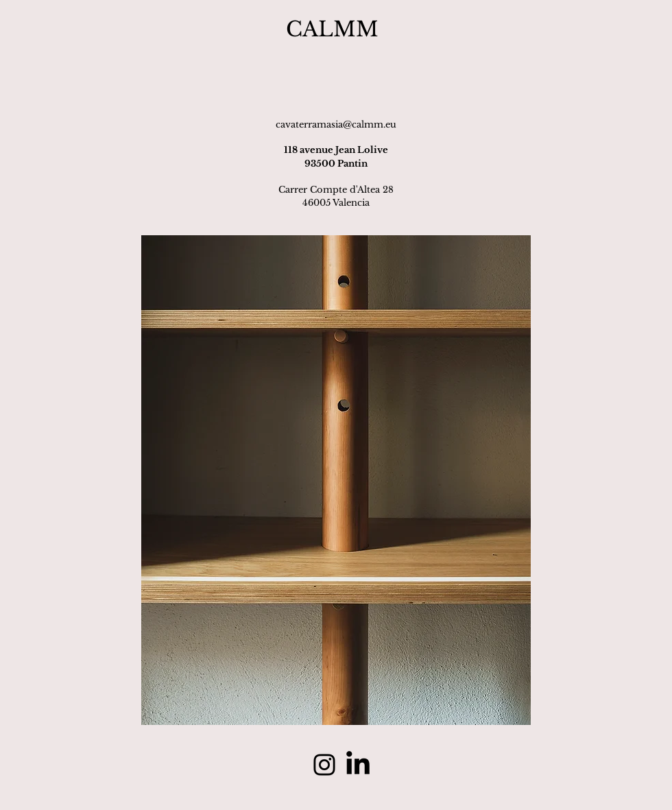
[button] (336, 480)
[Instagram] (324, 765)
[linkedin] (358, 765)
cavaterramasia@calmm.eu (336, 124)
